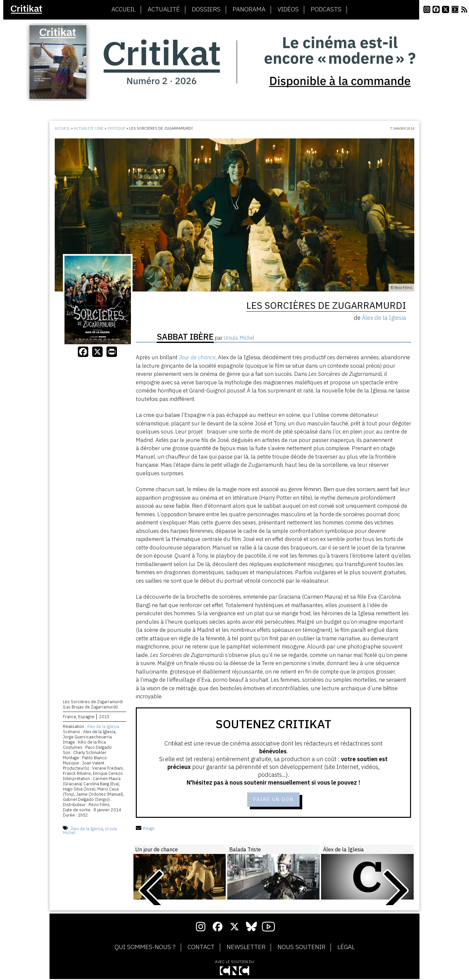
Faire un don (273, 800)
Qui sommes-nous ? (145, 948)
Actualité (164, 9)
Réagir (145, 829)
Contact (201, 948)
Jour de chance (197, 357)
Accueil (123, 9)
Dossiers (206, 9)
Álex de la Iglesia (103, 727)
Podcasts (326, 9)
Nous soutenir (301, 948)
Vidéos (288, 9)
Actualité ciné (89, 128)
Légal (346, 948)
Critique (116, 128)
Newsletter (246, 948)
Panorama (249, 9)
